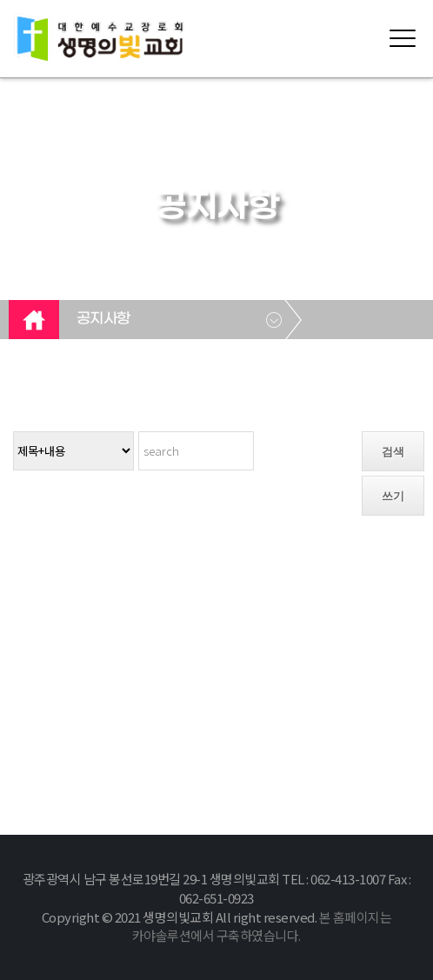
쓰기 (393, 496)
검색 (393, 452)
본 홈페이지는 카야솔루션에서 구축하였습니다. (262, 927)
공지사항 (103, 319)
